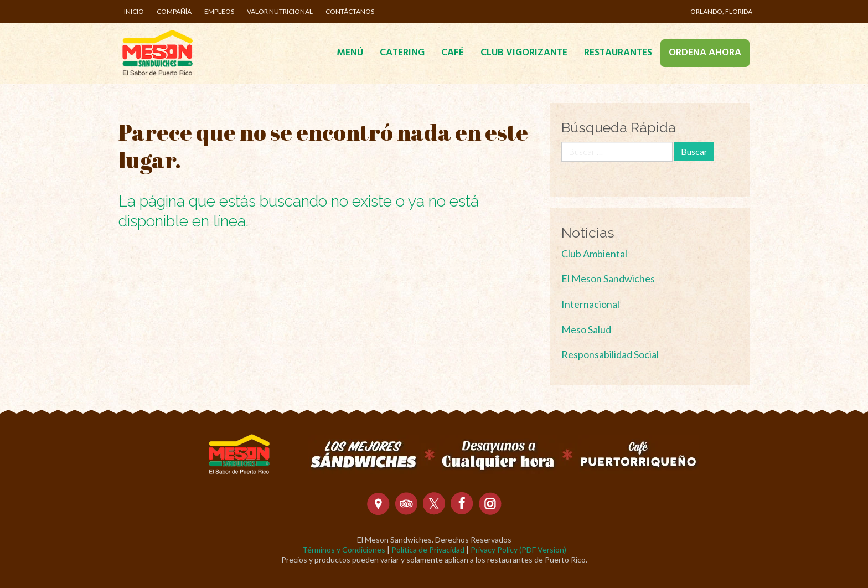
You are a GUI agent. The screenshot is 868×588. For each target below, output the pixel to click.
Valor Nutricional (280, 11)
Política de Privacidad (428, 550)
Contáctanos (350, 11)
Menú (350, 53)
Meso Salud (586, 329)
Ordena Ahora (705, 53)
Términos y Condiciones (344, 550)
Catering (402, 53)
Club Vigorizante (524, 53)
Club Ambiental (594, 254)
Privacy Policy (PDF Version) (518, 550)
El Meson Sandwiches (608, 278)
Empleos (219, 11)
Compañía (174, 11)
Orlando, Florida (721, 11)
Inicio (134, 11)
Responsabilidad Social (610, 354)
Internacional (590, 304)
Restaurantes (618, 53)
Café (453, 53)
